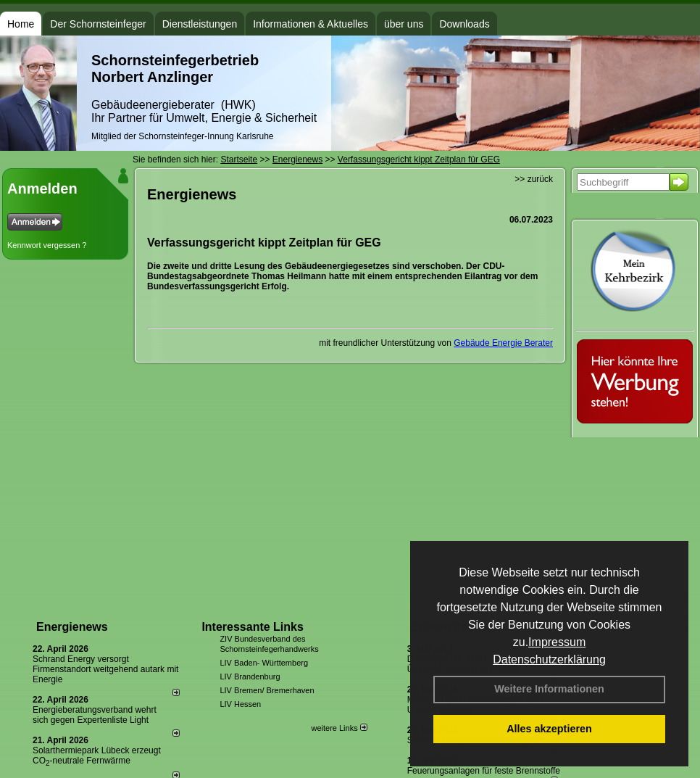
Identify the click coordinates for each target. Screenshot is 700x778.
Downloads (464, 24)
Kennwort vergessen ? (47, 245)
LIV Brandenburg (250, 676)
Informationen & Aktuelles (311, 24)
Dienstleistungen (200, 24)
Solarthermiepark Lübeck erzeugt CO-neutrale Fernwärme (97, 756)
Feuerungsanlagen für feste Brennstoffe (484, 771)
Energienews (72, 627)
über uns (404, 24)
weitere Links (339, 728)
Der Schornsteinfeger (98, 24)
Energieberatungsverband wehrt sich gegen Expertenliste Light (95, 715)
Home (21, 24)
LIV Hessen (240, 704)
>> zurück (534, 179)
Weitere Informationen (549, 689)
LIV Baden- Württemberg (264, 663)
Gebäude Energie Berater (503, 343)
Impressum (557, 642)
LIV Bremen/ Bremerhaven (267, 690)
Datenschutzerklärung (549, 659)
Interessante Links (253, 627)
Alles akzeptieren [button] (549, 729)
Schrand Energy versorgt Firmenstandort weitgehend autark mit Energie (105, 669)
